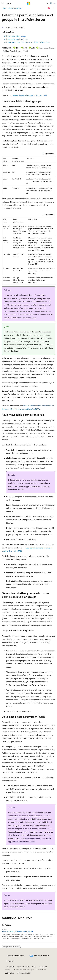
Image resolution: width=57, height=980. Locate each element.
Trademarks (9, 973)
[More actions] (53, 8)
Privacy (7, 970)
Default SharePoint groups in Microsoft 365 (29, 95)
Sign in (53, 3)
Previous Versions (23, 966)
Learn (4, 8)
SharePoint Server (15, 8)
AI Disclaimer (9, 966)
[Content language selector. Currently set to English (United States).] (15, 956)
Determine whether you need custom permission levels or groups (27, 42)
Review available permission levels (16, 39)
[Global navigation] (2, 3)
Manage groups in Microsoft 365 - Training (18, 931)
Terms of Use (41, 970)
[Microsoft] (28, 3)
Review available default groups (15, 36)
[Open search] (47, 3)
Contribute (43, 966)
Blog (33, 966)
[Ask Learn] (49, 8)
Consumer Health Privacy (23, 970)
